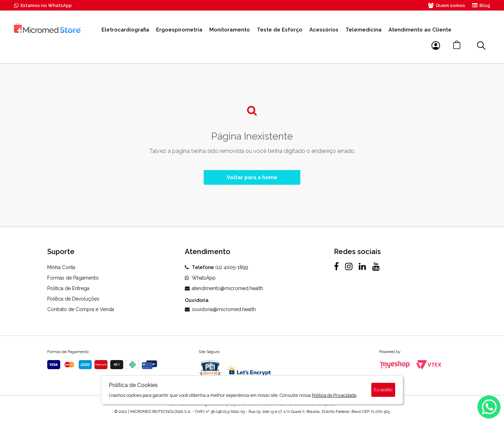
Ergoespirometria (179, 30)
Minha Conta (61, 269)
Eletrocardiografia (125, 30)
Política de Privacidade (334, 395)
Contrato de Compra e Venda (81, 311)
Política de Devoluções (73, 300)
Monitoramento (230, 30)
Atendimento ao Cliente (420, 30)
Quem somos (447, 5)
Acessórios (324, 30)
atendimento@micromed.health (224, 290)
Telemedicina (363, 30)
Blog (481, 5)
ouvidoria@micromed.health (220, 311)
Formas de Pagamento (73, 279)
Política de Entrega (68, 290)
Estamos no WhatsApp (43, 5)
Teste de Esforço (280, 30)
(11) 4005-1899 (216, 269)
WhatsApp (200, 279)
